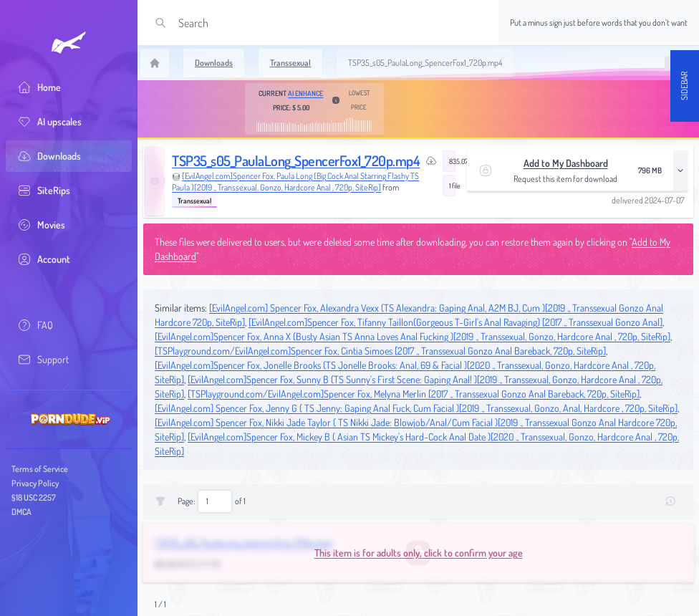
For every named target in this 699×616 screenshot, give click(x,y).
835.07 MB (452, 161)
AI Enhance (305, 93)
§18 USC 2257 (34, 497)
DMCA (21, 512)
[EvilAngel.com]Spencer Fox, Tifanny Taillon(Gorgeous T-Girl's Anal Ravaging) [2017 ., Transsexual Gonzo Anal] (455, 322)
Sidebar (684, 86)
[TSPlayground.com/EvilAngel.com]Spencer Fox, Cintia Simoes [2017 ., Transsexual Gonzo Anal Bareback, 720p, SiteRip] (380, 351)
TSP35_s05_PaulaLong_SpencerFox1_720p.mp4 (296, 160)
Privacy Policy (35, 483)
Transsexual (194, 201)
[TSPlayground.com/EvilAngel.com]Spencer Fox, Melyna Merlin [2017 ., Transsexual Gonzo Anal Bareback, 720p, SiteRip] (414, 394)
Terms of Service (40, 469)
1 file (452, 186)
